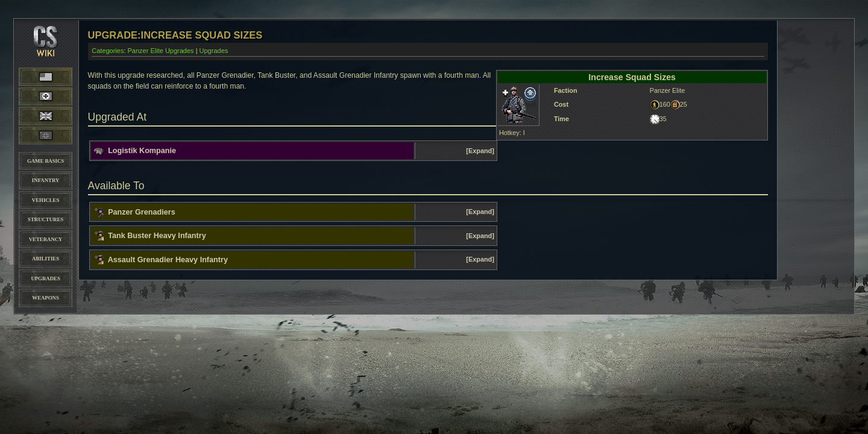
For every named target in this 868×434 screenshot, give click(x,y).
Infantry (46, 180)
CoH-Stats (46, 51)
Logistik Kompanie (142, 151)
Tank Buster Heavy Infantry (157, 236)
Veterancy (46, 239)
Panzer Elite (46, 136)
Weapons (45, 298)
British (46, 116)
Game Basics (46, 161)
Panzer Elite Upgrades (161, 51)
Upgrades (45, 278)
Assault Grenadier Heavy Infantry (168, 260)
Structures (46, 219)
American (57, 76)
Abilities (46, 259)
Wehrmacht (46, 96)
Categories (108, 51)
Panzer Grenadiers (142, 212)
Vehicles (46, 200)
